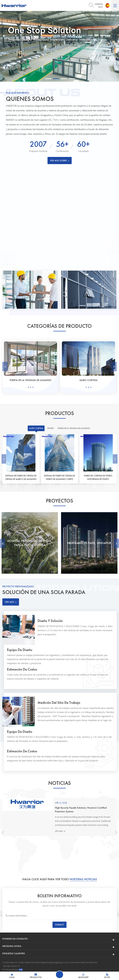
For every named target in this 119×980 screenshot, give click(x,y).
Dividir (31, 380)
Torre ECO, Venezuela (30, 543)
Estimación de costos (23, 671)
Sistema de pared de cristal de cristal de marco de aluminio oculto (21, 478)
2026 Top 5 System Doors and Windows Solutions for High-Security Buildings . (73, 813)
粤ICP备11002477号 (12, 954)
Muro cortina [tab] (35, 428)
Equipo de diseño (20, 652)
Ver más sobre (60, 161)
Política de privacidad (38, 962)
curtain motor (41, 966)
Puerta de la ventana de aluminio (89, 380)
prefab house (55, 966)
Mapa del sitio (10, 962)
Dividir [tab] (50, 428)
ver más (11, 602)
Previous (5, 366)
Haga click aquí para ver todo (60, 867)
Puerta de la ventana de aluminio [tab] (74, 428)
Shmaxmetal (27, 966)
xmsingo (66, 966)
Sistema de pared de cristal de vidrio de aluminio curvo (60, 477)
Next (114, 366)
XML (22, 962)
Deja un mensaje (60, 975)
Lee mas (49, 835)
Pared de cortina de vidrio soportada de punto (98, 477)
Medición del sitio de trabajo (62, 705)
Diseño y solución (53, 622)
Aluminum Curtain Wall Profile (85, 966)
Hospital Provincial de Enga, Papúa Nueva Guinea (89, 543)
